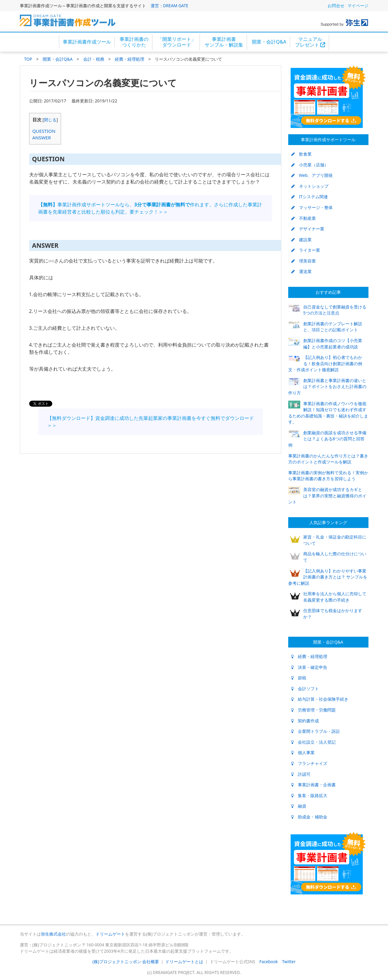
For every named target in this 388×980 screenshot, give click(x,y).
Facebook (269, 962)
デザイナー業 (308, 229)
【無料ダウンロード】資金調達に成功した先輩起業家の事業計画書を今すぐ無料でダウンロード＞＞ (151, 422)
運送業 (301, 271)
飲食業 (301, 154)
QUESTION (44, 131)
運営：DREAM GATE (170, 6)
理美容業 (304, 261)
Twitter (289, 962)
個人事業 (303, 752)
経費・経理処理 (130, 59)
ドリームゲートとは (184, 962)
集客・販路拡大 (309, 795)
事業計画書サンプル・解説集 (224, 42)
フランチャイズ (309, 763)
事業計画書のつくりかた (134, 42)
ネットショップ (310, 186)
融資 (299, 806)
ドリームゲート (110, 934)
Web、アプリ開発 (312, 175)
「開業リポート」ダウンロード (177, 42)
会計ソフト (305, 689)
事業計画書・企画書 (313, 785)
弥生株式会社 (53, 934)
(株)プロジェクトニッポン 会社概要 (126, 962)
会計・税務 (94, 59)
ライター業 (306, 250)
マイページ (358, 6)
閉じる (50, 120)
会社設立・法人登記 (313, 742)
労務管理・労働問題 (313, 710)
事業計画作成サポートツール (328, 140)
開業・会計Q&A (269, 42)
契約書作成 (305, 721)
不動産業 (304, 218)
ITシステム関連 (310, 197)
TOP (28, 59)
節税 (299, 678)
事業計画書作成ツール (87, 42)
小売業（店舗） (310, 165)
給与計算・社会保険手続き (320, 699)
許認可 (301, 774)
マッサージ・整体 (312, 207)
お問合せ (336, 6)
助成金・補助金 (309, 817)
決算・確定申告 (309, 667)
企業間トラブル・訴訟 (316, 731)
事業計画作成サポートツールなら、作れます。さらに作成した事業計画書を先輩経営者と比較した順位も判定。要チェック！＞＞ (150, 208)
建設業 (301, 240)
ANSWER (42, 138)
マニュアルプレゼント (310, 42)
